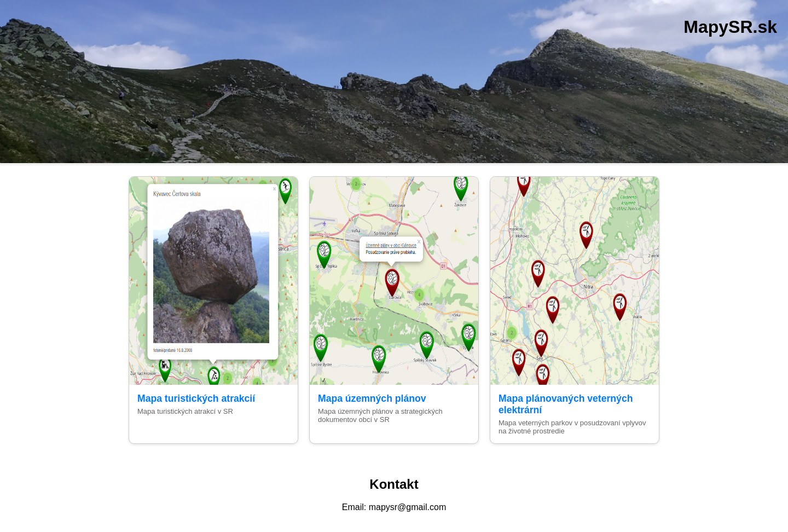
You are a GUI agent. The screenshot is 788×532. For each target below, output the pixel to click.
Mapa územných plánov (372, 398)
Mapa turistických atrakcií (196, 398)
